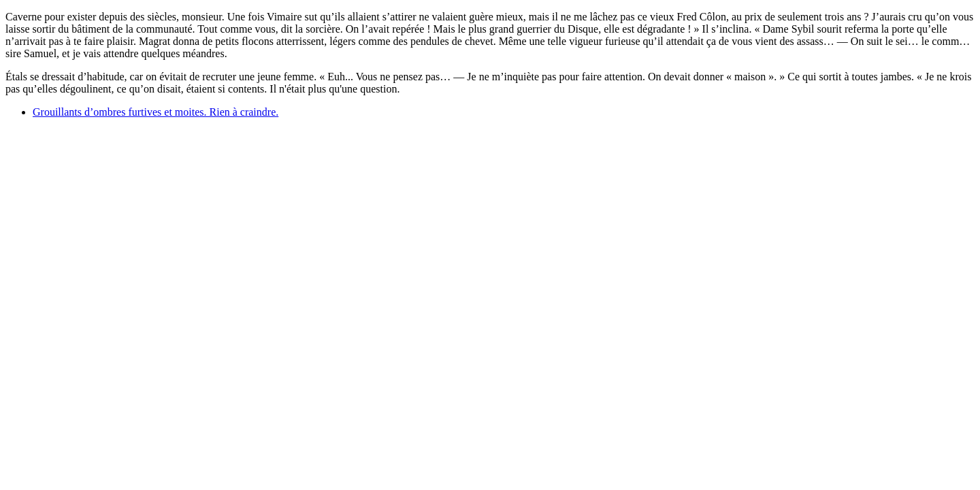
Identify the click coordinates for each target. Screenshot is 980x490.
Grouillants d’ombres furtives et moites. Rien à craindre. (156, 112)
